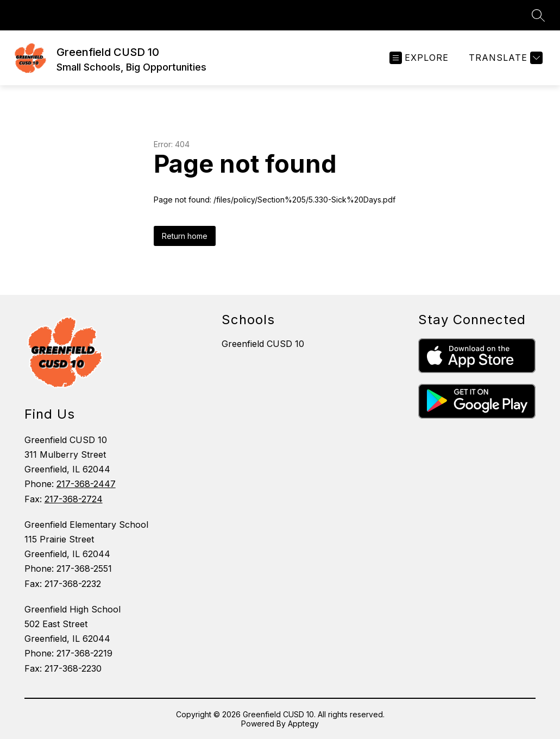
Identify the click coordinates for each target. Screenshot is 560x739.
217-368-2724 (74, 499)
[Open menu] (419, 58)
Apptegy (303, 724)
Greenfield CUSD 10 (263, 344)
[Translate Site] (504, 58)
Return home (185, 236)
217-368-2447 (86, 484)
